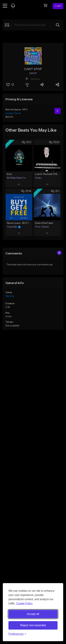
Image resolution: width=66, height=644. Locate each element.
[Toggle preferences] (17, 634)
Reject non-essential (33, 625)
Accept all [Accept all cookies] (33, 614)
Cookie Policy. (25, 603)
